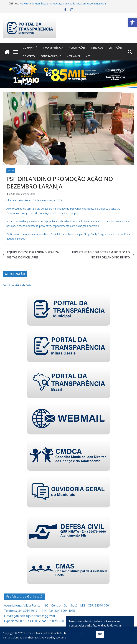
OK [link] (100, 634)
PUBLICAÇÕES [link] (77, 48)
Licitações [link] (116, 48)
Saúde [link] (11, 171)
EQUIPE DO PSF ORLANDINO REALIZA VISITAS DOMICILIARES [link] (31, 255)
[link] (132, 22)
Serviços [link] (97, 48)
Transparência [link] (53, 48)
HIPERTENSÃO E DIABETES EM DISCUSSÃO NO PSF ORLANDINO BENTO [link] (103, 255)
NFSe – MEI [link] (73, 56)
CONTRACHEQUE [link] (51, 56)
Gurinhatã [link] (30, 48)
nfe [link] (88, 56)
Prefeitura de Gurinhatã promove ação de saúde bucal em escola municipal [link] (63, 3)
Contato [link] (29, 56)
